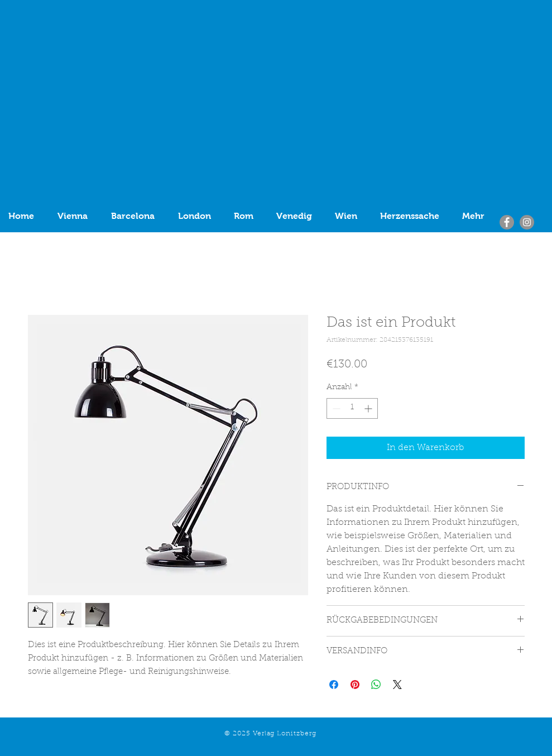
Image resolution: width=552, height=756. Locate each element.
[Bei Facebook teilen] (334, 685)
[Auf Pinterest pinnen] (355, 685)
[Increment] (369, 408)
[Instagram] (527, 222)
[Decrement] (335, 408)
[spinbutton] (352, 408)
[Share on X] (397, 685)
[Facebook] (507, 222)
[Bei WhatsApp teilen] (376, 685)
